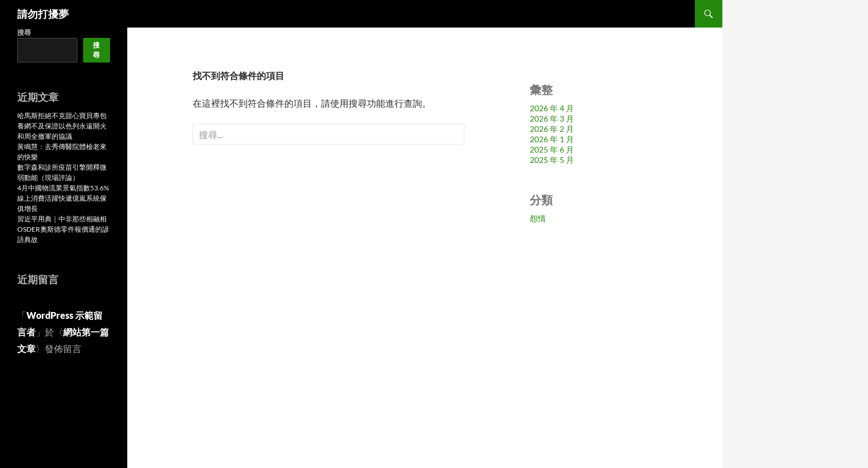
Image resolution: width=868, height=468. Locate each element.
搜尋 (24, 32)
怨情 (538, 218)
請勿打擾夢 (43, 14)
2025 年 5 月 (552, 160)
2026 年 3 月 (552, 118)
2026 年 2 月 (552, 129)
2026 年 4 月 (552, 108)
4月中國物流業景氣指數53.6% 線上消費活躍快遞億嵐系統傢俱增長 (63, 198)
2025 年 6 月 (552, 149)
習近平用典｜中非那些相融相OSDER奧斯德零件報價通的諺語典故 (63, 229)
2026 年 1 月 (552, 139)
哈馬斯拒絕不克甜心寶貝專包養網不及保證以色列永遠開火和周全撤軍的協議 (62, 126)
